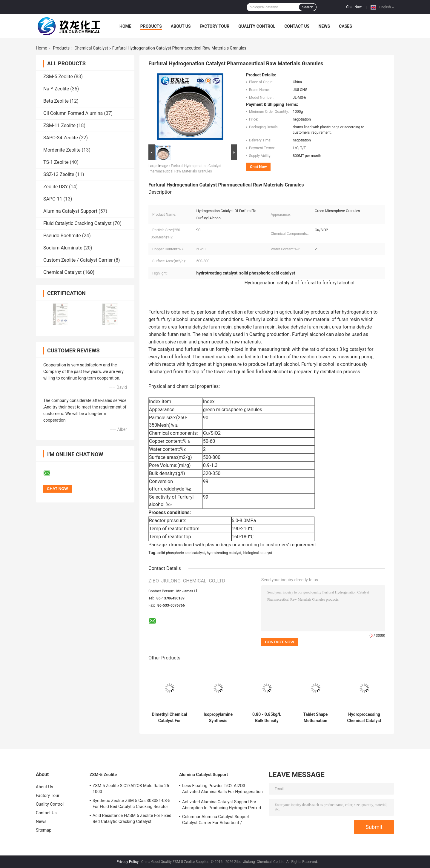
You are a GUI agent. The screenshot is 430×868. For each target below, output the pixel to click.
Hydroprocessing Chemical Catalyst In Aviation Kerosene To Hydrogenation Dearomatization (364, 718)
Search (308, 7)
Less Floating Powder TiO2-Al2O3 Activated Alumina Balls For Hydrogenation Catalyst (222, 790)
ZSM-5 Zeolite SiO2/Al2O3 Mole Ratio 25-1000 (131, 789)
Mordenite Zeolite (62, 150)
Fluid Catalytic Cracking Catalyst (77, 223)
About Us (181, 26)
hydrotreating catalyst (224, 553)
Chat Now (354, 7)
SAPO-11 (53, 199)
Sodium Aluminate (63, 248)
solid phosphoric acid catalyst (181, 553)
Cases (345, 26)
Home (125, 26)
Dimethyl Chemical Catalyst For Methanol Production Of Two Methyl (169, 718)
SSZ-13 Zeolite (59, 174)
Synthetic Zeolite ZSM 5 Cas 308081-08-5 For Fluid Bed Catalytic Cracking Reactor (132, 804)
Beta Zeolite (56, 101)
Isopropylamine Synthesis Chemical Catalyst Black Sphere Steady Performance (218, 718)
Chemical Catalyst (91, 48)
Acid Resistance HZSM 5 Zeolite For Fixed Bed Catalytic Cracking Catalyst (132, 818)
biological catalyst (258, 553)
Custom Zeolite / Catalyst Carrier (78, 260)
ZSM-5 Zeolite (58, 77)
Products (151, 26)
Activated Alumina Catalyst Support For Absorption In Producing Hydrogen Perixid (222, 805)
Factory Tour (215, 26)
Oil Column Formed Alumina (73, 113)
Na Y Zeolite (56, 89)
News (324, 26)
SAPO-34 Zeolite (61, 138)
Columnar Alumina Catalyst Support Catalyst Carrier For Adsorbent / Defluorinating (216, 821)
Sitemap (44, 830)
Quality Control (257, 26)
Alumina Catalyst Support (70, 211)
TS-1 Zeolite (56, 162)
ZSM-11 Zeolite (59, 125)
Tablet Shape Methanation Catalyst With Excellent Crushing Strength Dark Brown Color (315, 718)
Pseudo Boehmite (62, 236)
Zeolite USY (56, 187)
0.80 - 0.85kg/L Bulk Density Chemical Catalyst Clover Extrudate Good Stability (267, 718)
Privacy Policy (128, 862)
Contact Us (297, 26)
